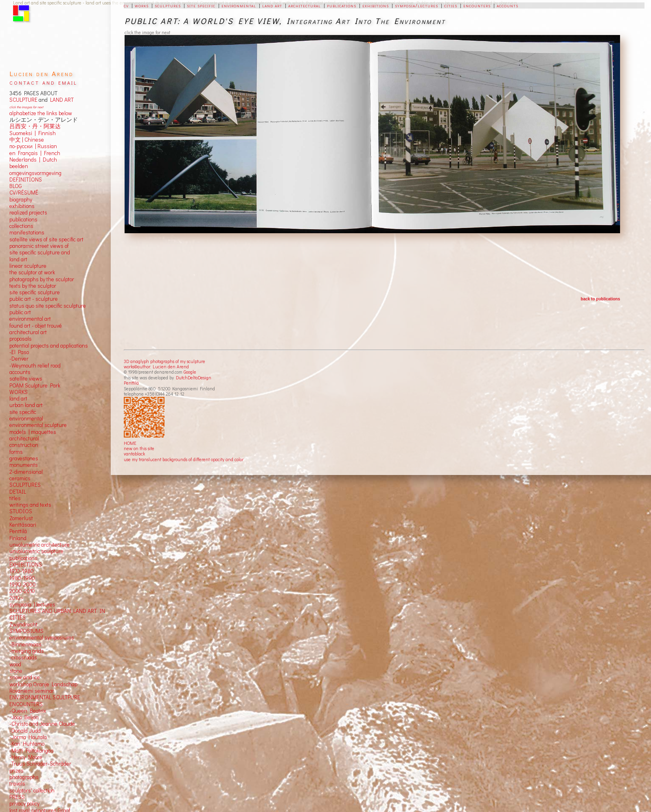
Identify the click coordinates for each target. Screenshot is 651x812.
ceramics (20, 478)
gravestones (24, 458)
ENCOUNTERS (26, 704)
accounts (507, 5)
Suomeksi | (23, 133)
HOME (130, 443)
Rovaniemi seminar (32, 691)
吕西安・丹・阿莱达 (35, 126)
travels (17, 784)
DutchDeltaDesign (194, 378)
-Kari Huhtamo (27, 744)
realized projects (28, 212)
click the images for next (26, 107)
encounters (477, 5)
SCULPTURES (25, 485)
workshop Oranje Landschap (43, 684)
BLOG (16, 186)
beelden (19, 166)
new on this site (139, 448)
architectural (305, 5)
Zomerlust (21, 518)
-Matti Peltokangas (32, 751)
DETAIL (18, 492)
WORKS (19, 392)
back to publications (600, 299)
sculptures (168, 5)
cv (126, 5)
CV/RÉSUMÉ (24, 193)
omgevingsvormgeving (35, 173)
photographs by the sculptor (42, 279)
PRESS (17, 797)
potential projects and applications (49, 346)
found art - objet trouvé (36, 326)
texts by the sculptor (33, 286)
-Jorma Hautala (28, 737)
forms (16, 452)
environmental (239, 5)
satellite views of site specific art (46, 239)
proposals (21, 339)
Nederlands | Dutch (33, 160)
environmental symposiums (42, 637)
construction (24, 445)
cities (451, 5)
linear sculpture (28, 266)
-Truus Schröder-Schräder (40, 764)
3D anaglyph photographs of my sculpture (164, 361)
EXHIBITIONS (26, 565)
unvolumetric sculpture (36, 551)
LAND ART (61, 100)
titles (15, 498)
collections (21, 226)
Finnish (46, 133)
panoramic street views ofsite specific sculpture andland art (40, 253)
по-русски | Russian (33, 146)
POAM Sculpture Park (35, 385)
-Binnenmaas (25, 644)
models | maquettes (33, 432)
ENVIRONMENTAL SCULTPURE (45, 697)
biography (21, 199)
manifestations (27, 232)
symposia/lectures (416, 5)
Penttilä (131, 383)
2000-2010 (22, 591)
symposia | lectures (32, 604)
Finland (18, 538)
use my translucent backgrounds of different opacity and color (184, 459)
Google (190, 372)
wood (15, 664)
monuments (24, 465)
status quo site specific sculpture (48, 306)
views (36, 379)
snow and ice (25, 677)
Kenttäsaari (23, 525)
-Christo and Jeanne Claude (42, 724)
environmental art (30, 319)
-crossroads (23, 657)
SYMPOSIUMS (26, 631)
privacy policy (24, 803)
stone (16, 671)
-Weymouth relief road (35, 366)
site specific (201, 5)
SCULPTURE (23, 100)
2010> (16, 598)
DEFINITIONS (26, 179)
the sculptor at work (32, 272)
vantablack (134, 454)
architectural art (28, 332)
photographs (24, 777)
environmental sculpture (38, 425)
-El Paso (19, 352)
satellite (19, 379)
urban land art (26, 405)
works (142, 5)
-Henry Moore (26, 757)
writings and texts (30, 505)
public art (20, 312)
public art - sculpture (34, 299)
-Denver (19, 359)
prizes (16, 770)
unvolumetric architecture (39, 545)
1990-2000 (23, 584)
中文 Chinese (27, 140)
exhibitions (376, 5)
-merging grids (27, 651)
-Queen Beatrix (28, 711)
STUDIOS (21, 511)
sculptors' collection (32, 790)
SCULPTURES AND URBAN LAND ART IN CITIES (57, 614)
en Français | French (35, 153)
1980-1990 (22, 578)
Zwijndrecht (23, 624)
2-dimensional (26, 472)
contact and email (43, 82)
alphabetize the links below (41, 113)
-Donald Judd (25, 731)
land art (272, 5)
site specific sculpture (35, 292)
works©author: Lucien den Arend (156, 367)
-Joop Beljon (24, 717)
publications (342, 5)
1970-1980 (22, 571)
